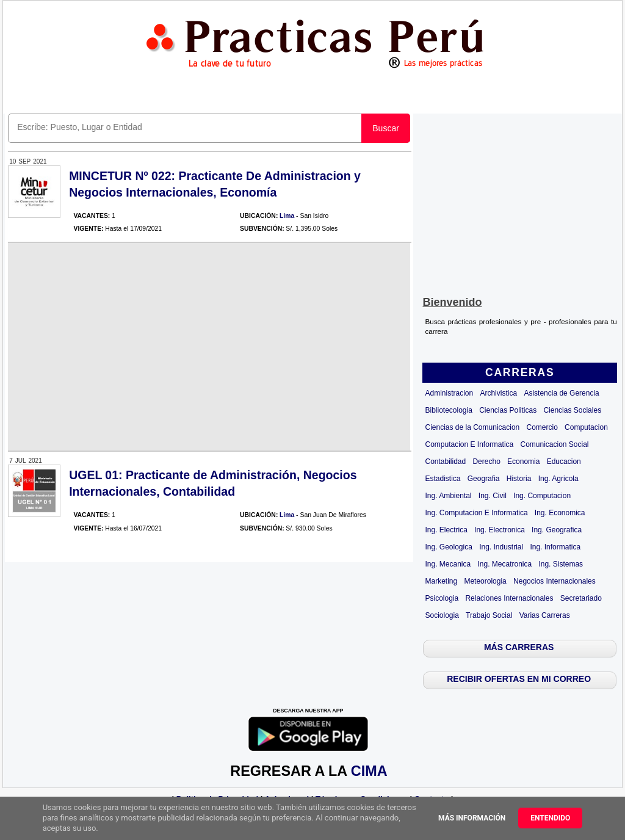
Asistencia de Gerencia (561, 393)
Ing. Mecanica (448, 564)
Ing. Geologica (448, 547)
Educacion (564, 462)
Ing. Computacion (542, 496)
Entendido (550, 818)
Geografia (484, 479)
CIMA (369, 771)
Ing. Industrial (501, 547)
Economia (523, 462)
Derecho (486, 462)
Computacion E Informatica (469, 444)
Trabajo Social (489, 615)
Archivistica (498, 393)
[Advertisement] (520, 202)
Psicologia (442, 598)
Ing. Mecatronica (504, 564)
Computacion (586, 427)
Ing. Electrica (446, 530)
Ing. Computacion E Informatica (476, 513)
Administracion (449, 393)
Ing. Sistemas (561, 564)
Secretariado (581, 598)
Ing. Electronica (500, 530)
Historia (519, 479)
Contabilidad (445, 462)
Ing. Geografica (557, 530)
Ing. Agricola (558, 479)
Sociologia (442, 615)
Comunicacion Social (554, 444)
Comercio (542, 427)
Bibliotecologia (448, 410)
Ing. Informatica (555, 547)
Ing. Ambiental (448, 496)
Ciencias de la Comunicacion (472, 427)
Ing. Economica (560, 513)
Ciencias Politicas (508, 410)
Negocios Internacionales (555, 581)
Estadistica (443, 479)
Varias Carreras (545, 615)
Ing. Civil (493, 496)
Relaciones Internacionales (509, 598)
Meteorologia (485, 581)
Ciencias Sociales (572, 410)
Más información (472, 818)
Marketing (441, 581)
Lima (287, 216)
